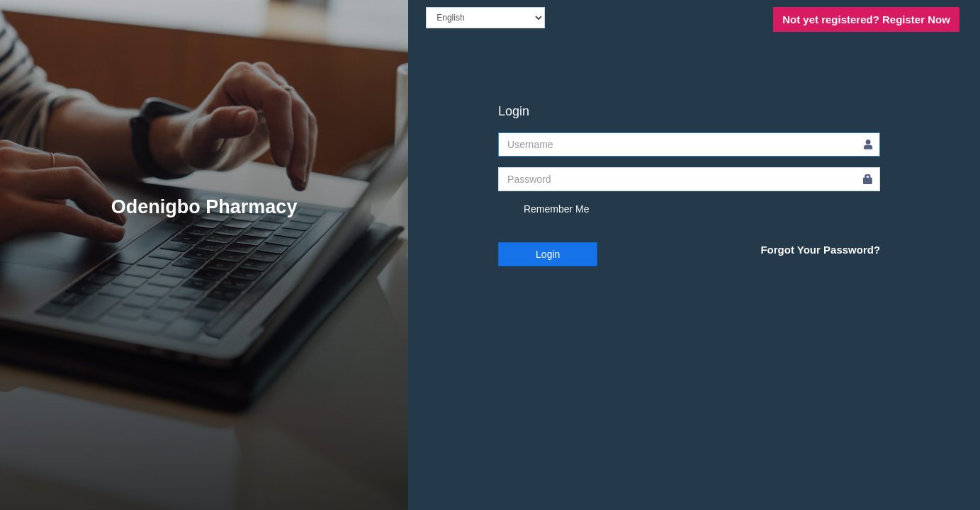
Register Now (866, 19)
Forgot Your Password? (820, 250)
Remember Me (543, 210)
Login (548, 254)
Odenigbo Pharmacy (204, 207)
